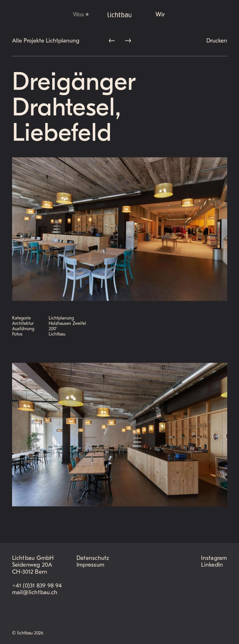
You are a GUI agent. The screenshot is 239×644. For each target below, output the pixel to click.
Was (78, 15)
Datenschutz (93, 558)
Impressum (90, 565)
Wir (160, 15)
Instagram (214, 558)
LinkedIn (212, 565)
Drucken (217, 41)
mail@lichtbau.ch (35, 593)
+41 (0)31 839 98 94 (37, 586)
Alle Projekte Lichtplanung (46, 41)
